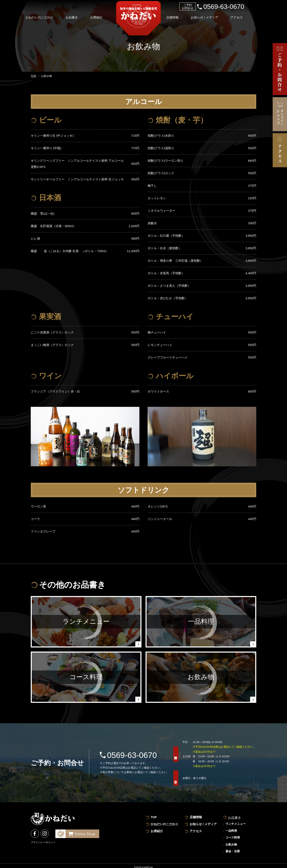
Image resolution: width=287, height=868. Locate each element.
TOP (33, 76)
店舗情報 (181, 15)
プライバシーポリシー (43, 842)
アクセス (248, 15)
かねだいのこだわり (46, 15)
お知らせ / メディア (215, 15)
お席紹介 (105, 15)
